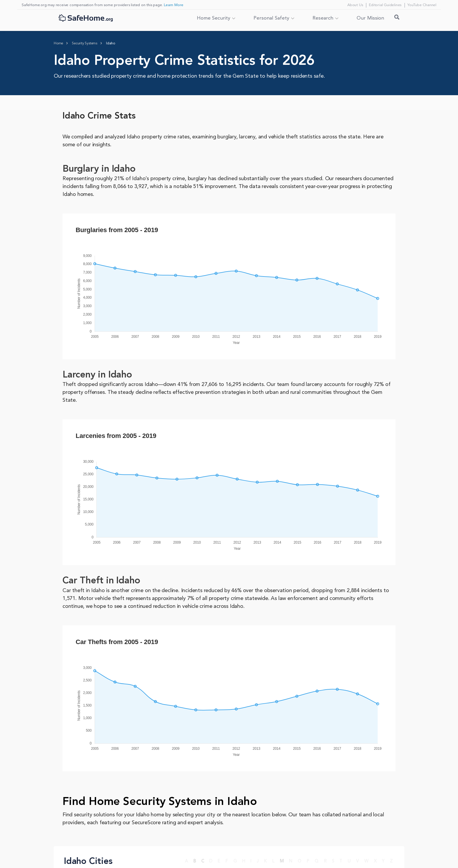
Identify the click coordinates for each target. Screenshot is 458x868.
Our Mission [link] (370, 18)
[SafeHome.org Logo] (86, 19)
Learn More (174, 5)
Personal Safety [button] (271, 18)
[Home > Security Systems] (85, 44)
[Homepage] (58, 44)
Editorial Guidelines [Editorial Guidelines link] (385, 5)
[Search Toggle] (397, 18)
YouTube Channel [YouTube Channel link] (422, 5)
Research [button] (323, 18)
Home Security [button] (214, 18)
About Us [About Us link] (355, 5)
